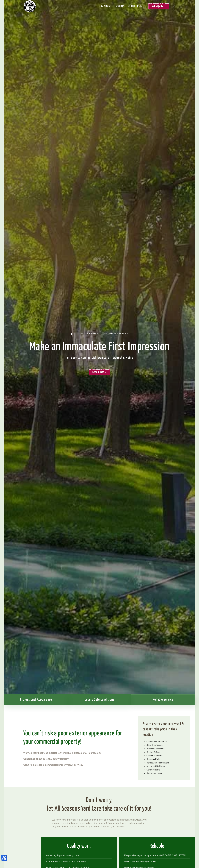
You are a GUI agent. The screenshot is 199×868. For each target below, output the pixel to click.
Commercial (106, 6)
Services (120, 6)
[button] (174, 6)
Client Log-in (135, 6)
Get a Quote (159, 6)
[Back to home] (30, 6)
